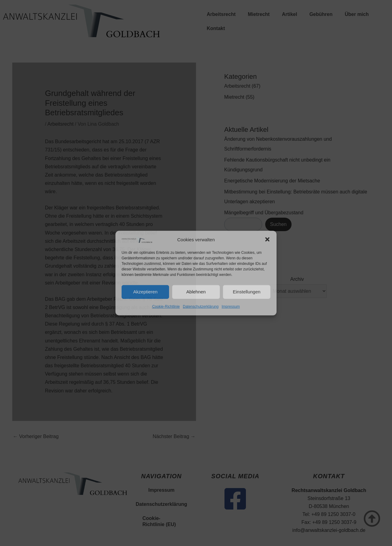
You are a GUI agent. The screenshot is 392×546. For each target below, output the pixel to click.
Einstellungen (247, 292)
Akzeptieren (145, 292)
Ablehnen (196, 292)
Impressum (231, 307)
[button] (267, 239)
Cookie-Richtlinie (166, 307)
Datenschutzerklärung (201, 307)
